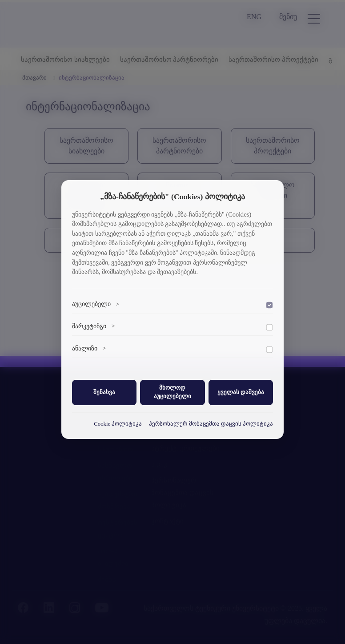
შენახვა (104, 392)
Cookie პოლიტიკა (118, 424)
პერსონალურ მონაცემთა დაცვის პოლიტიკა (211, 424)
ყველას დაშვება (241, 392)
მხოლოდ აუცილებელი (172, 392)
